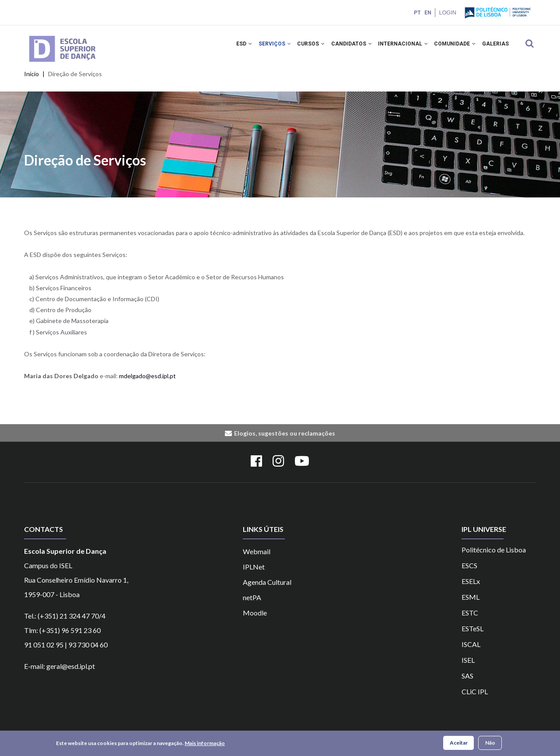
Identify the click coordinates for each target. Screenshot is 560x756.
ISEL (468, 667)
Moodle (255, 620)
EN (427, 13)
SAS (467, 683)
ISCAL (471, 652)
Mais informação (205, 744)
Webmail (257, 559)
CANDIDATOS (343, 47)
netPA (252, 605)
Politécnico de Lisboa (494, 557)
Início (31, 81)
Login (447, 12)
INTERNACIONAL (397, 47)
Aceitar (459, 743)
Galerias (494, 47)
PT (416, 13)
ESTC (470, 620)
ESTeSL (472, 636)
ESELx (471, 589)
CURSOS (300, 47)
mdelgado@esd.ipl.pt (147, 383)
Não (490, 743)
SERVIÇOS (261, 47)
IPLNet (254, 574)
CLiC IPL (475, 699)
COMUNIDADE (451, 47)
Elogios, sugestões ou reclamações (285, 440)
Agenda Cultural (267, 589)
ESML (471, 604)
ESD (228, 47)
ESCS (469, 573)
